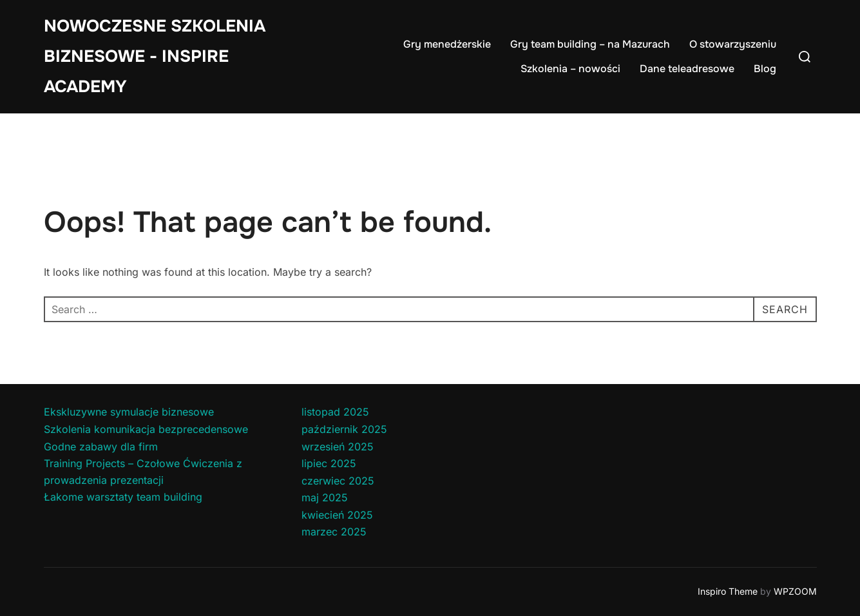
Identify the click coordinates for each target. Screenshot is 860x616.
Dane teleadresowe (687, 69)
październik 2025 (344, 429)
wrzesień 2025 (338, 447)
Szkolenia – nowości (570, 69)
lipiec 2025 (329, 463)
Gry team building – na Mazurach (590, 44)
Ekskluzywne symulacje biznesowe (129, 412)
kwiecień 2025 (337, 515)
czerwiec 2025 (338, 481)
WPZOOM (795, 591)
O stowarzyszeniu (733, 44)
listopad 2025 (335, 412)
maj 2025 (325, 497)
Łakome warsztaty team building (123, 497)
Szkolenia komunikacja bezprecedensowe (146, 429)
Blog (765, 69)
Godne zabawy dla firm (101, 447)
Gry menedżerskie (447, 44)
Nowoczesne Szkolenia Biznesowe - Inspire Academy (155, 56)
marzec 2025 (334, 532)
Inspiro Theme (728, 591)
